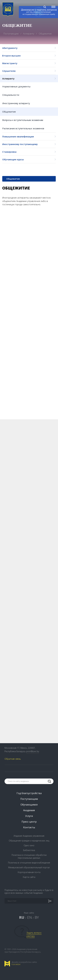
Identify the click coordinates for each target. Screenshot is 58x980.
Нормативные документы (16, 86)
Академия (29, 810)
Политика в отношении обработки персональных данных (29, 856)
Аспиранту (29, 78)
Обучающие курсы (29, 159)
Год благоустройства (29, 793)
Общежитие (9, 112)
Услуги (29, 816)
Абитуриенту (29, 48)
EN (29, 917)
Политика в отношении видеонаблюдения (29, 863)
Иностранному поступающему (29, 144)
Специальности (11, 95)
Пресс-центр (29, 822)
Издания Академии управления (29, 836)
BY (37, 917)
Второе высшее (29, 56)
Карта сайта (29, 877)
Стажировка (29, 152)
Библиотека (29, 850)
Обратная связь (13, 759)
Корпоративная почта (29, 872)
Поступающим (11, 34)
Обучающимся (29, 805)
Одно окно (29, 845)
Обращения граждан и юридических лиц (29, 841)
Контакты (29, 827)
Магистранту (29, 63)
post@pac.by (33, 751)
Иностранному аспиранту (16, 103)
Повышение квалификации (29, 136)
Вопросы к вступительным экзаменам (23, 120)
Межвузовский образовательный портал (29, 867)
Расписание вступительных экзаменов (23, 128)
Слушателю (29, 71)
